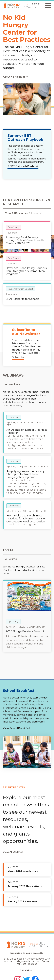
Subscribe (26, 970)
